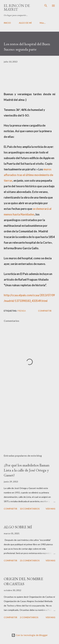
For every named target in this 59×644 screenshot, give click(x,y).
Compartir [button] (45, 311)
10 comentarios (30, 509)
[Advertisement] (29, 424)
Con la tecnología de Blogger (30, 635)
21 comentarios (30, 560)
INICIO (7, 23)
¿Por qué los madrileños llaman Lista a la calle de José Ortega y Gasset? (27, 470)
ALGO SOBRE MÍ (18, 527)
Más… (43, 23)
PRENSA (22, 311)
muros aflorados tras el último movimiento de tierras (28, 175)
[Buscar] (46, 6)
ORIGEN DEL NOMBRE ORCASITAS (23, 581)
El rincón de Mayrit (17, 7)
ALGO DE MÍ (25, 23)
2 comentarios (29, 617)
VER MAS (50, 509)
